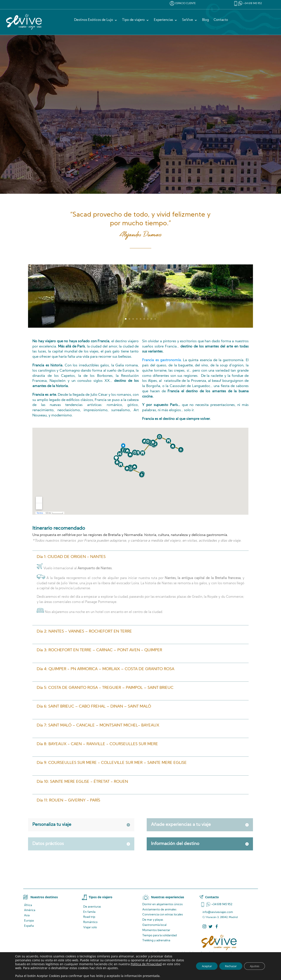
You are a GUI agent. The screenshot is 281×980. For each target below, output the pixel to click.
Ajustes (253, 966)
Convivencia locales (163, 915)
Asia (27, 916)
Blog (205, 20)
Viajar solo (90, 927)
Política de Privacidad (155, 964)
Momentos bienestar (156, 930)
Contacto (221, 20)
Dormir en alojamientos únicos (163, 904)
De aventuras (92, 907)
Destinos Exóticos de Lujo (94, 20)
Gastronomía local (154, 925)
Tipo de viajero (133, 20)
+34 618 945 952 (253, 4)
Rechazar (226, 966)
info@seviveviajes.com (218, 912)
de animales (159, 910)
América (30, 910)
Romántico (90, 922)
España (29, 926)
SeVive (188, 20)
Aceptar (199, 966)
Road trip (89, 917)
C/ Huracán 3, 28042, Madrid (220, 917)
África (28, 905)
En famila (89, 912)
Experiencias (163, 20)
